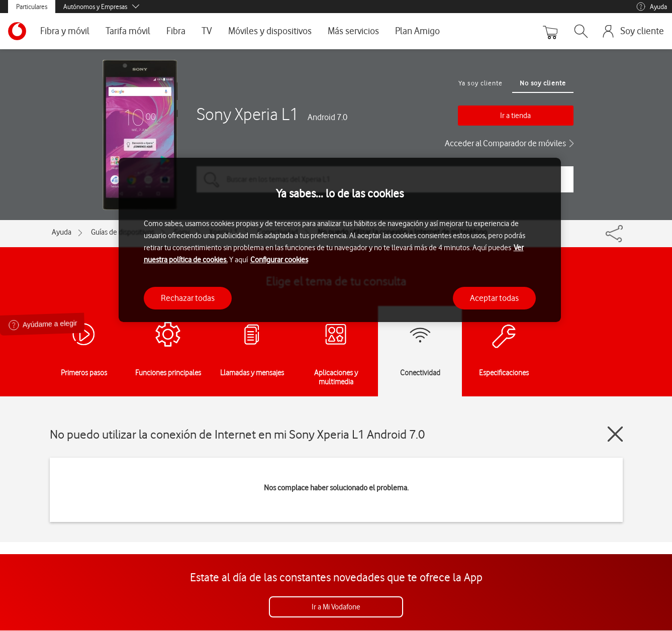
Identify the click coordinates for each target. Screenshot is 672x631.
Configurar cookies (279, 260)
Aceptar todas (494, 298)
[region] (340, 240)
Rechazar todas (188, 298)
